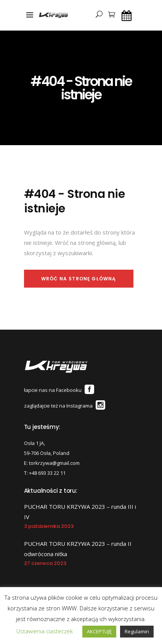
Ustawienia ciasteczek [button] (45, 631)
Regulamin (137, 631)
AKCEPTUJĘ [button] (99, 631)
